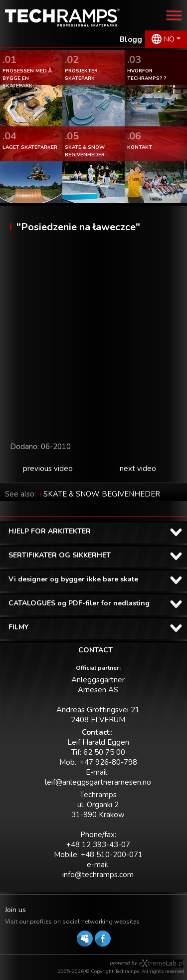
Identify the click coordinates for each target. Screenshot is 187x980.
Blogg (131, 39)
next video (138, 469)
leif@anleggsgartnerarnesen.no (98, 782)
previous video (48, 469)
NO (169, 39)
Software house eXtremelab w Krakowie (161, 964)
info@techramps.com (98, 875)
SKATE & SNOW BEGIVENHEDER (102, 494)
